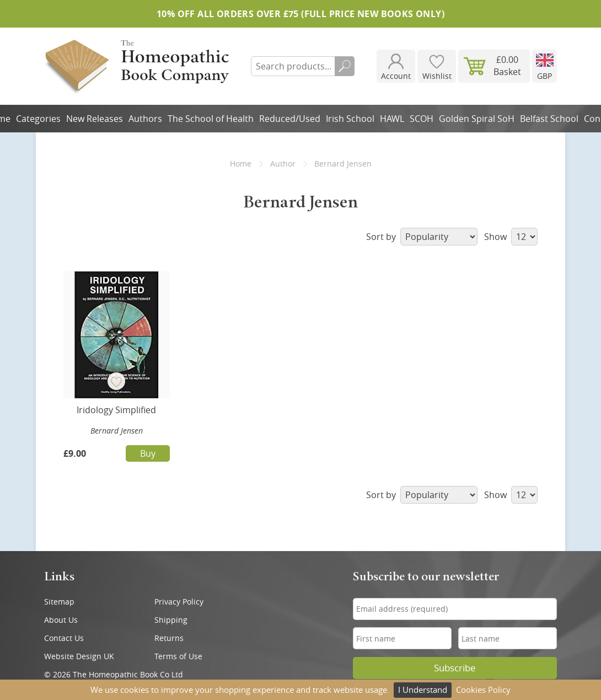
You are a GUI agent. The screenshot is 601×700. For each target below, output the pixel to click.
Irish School (350, 119)
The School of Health (211, 119)
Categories (38, 119)
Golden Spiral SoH (477, 119)
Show (511, 237)
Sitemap (59, 602)
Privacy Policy (179, 602)
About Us (61, 620)
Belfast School (549, 119)
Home (241, 164)
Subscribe (455, 668)
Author (283, 164)
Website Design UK (79, 656)
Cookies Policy (483, 690)
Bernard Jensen (117, 431)
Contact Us (64, 638)
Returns (169, 638)
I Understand (423, 690)
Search (345, 66)
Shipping (171, 620)
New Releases (95, 119)
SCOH (422, 119)
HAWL (392, 119)
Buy (148, 453)
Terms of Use (178, 656)
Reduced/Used (290, 119)
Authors (145, 119)
